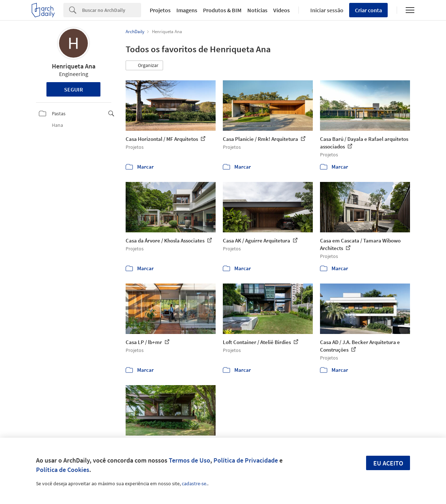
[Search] (112, 10)
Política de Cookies (63, 470)
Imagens (187, 10)
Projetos (160, 10)
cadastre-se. (195, 483)
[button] (144, 66)
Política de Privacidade (246, 460)
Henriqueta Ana (74, 66)
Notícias (257, 10)
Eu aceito (388, 463)
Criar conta (368, 10)
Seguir (74, 89)
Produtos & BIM (222, 10)
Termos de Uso (190, 460)
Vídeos (281, 10)
